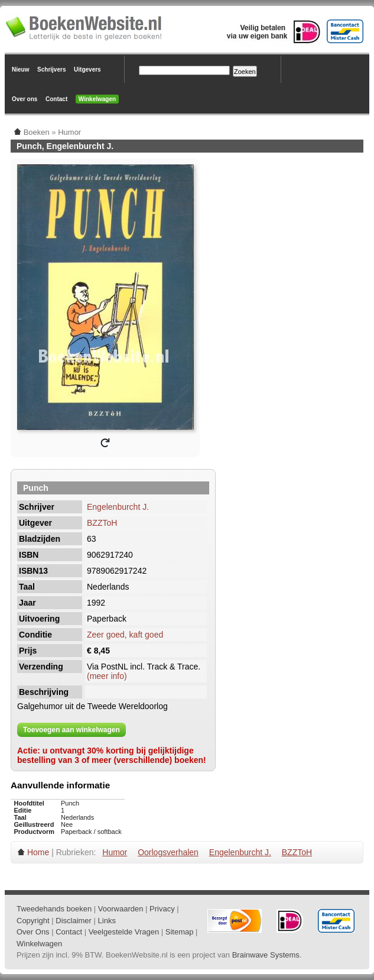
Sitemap (180, 932)
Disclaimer (74, 921)
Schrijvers (51, 69)
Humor (115, 852)
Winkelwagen (97, 99)
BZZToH (102, 523)
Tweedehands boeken (54, 909)
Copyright (33, 921)
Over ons (25, 99)
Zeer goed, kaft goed (125, 635)
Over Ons (33, 932)
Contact (56, 99)
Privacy (162, 909)
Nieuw (20, 69)
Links (107, 921)
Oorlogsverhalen (168, 852)
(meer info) (107, 676)
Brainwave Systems (266, 955)
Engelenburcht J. (118, 507)
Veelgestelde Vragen (124, 932)
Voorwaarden (121, 909)
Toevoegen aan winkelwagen (71, 730)
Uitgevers (87, 69)
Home (38, 852)
